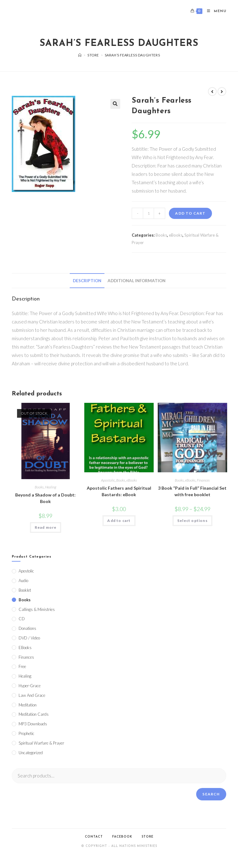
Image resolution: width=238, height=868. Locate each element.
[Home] (80, 55)
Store (148, 837)
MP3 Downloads (33, 724)
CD (22, 619)
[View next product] (222, 91)
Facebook (122, 837)
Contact (94, 837)
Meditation (28, 705)
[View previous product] (212, 91)
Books (161, 235)
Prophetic (26, 733)
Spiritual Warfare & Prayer (41, 743)
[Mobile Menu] (214, 11)
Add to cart (190, 213)
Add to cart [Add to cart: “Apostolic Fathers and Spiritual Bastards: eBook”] (119, 521)
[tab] (87, 281)
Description (87, 281)
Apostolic (108, 480)
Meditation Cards (34, 714)
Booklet (25, 590)
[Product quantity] (148, 213)
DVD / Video (29, 638)
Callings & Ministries (37, 609)
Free (22, 666)
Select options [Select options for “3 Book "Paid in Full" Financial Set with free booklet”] (192, 521)
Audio (23, 581)
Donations (27, 628)
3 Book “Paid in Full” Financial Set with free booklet (192, 491)
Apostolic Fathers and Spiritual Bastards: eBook (119, 491)
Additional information (137, 281)
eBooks (176, 235)
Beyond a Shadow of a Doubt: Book (45, 498)
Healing (51, 487)
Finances (203, 480)
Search (211, 794)
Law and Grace (32, 695)
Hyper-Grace (30, 686)
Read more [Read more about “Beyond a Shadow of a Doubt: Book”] (46, 527)
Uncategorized (31, 753)
